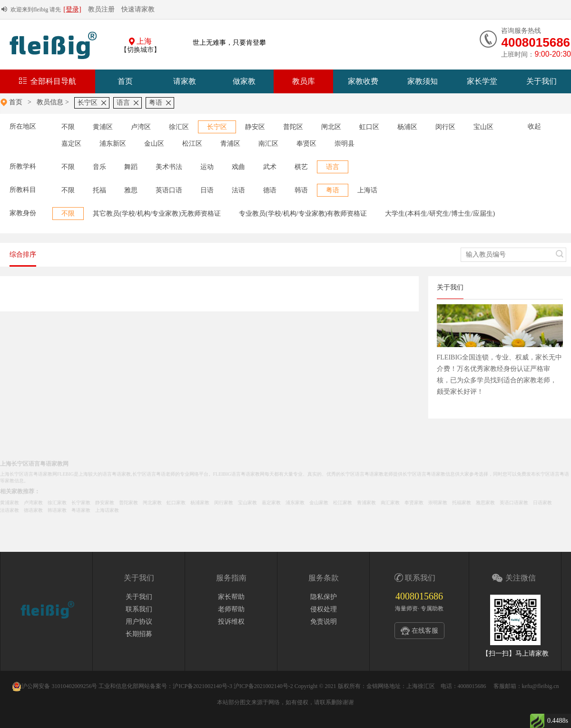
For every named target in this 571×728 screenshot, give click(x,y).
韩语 (301, 190)
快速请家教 (138, 9)
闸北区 (331, 127)
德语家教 (33, 510)
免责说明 (324, 622)
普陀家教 (128, 503)
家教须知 (423, 81)
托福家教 (462, 503)
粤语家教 (81, 510)
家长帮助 (231, 597)
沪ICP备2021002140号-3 (202, 686)
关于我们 (541, 81)
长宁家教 (81, 503)
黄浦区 (103, 127)
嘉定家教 (271, 503)
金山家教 (319, 503)
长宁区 (88, 103)
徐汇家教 (57, 503)
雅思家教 (485, 503)
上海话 (367, 190)
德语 (270, 190)
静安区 (255, 127)
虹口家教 (176, 503)
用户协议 (139, 622)
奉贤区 (306, 144)
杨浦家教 (200, 503)
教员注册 (101, 9)
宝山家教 (247, 503)
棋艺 (301, 167)
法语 (238, 190)
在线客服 (425, 631)
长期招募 (139, 634)
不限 (68, 127)
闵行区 (445, 127)
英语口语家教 (514, 503)
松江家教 (343, 503)
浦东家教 (295, 503)
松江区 (192, 144)
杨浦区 (407, 127)
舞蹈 (131, 167)
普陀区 (293, 127)
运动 (207, 167)
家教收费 (363, 81)
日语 (207, 190)
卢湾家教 (33, 503)
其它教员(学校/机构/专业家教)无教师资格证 (157, 214)
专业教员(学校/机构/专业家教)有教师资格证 (303, 214)
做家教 (244, 81)
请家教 (185, 81)
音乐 (99, 167)
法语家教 (10, 510)
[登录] (72, 9)
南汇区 (268, 144)
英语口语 (169, 190)
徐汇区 (179, 127)
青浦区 (230, 144)
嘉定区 (71, 144)
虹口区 (369, 127)
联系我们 (139, 609)
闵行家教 (224, 503)
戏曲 (238, 167)
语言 (123, 103)
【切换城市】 (140, 50)
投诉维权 (231, 622)
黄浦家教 (10, 503)
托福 (99, 190)
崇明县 (345, 144)
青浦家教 (366, 503)
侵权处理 (324, 609)
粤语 (156, 103)
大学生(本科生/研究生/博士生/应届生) (440, 214)
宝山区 (483, 127)
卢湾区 (141, 127)
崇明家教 (438, 503)
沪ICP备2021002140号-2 (263, 686)
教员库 (304, 81)
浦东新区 (113, 144)
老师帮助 (231, 609)
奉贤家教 (414, 503)
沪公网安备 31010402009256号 (54, 686)
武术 (270, 167)
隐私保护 (324, 597)
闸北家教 (152, 503)
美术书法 (169, 167)
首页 (125, 81)
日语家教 (542, 503)
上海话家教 (107, 510)
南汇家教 (390, 503)
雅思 (131, 190)
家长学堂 (482, 81)
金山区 (154, 144)
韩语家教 (57, 510)
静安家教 (105, 503)
